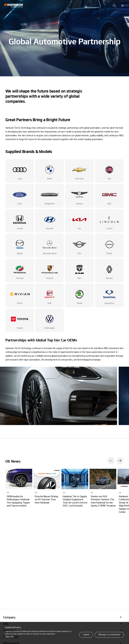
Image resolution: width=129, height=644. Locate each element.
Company (9, 617)
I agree (86, 634)
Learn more (9, 636)
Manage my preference (109, 634)
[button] (111, 461)
